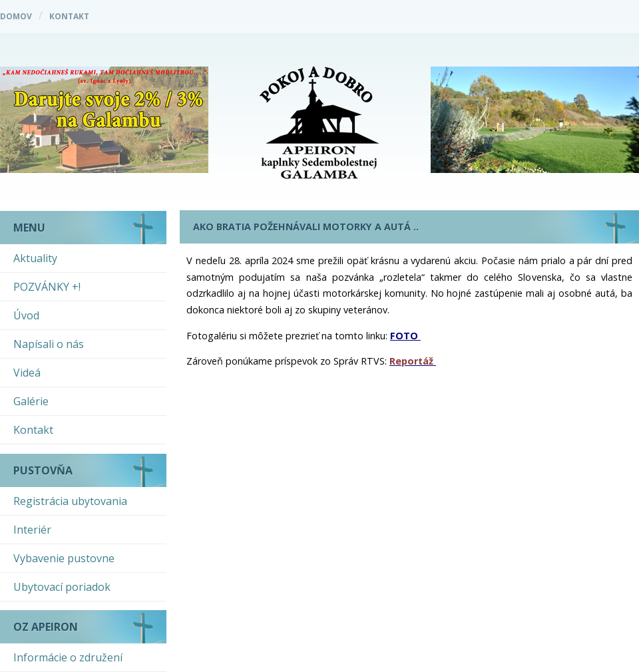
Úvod (26, 315)
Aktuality (35, 258)
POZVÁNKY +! (47, 287)
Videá (27, 373)
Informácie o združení (68, 657)
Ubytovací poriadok (62, 587)
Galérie (31, 401)
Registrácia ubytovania (70, 501)
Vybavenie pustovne (64, 558)
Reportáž (411, 361)
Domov (16, 16)
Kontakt (69, 16)
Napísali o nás (49, 344)
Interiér (32, 530)
